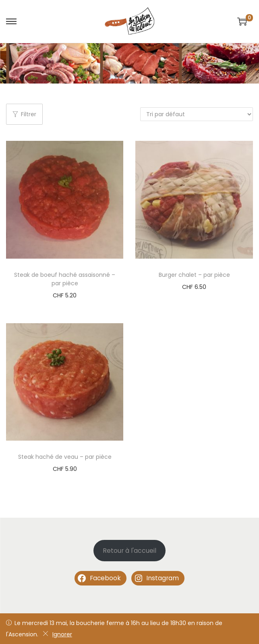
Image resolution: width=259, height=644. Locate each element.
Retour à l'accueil (129, 551)
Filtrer (24, 114)
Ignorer (57, 634)
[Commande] (197, 114)
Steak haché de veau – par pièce (65, 457)
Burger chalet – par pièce (194, 275)
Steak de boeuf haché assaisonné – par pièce (65, 279)
